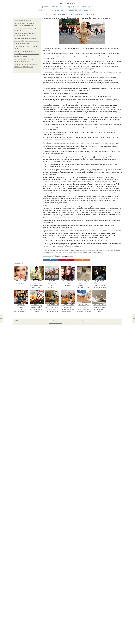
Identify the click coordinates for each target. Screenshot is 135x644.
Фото (92, 10)
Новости (50, 10)
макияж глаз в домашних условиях (92, 250)
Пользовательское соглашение (60, 321)
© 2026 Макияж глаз (19, 321)
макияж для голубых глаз (65, 253)
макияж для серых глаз (97, 253)
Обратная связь (86, 321)
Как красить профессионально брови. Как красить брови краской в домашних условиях (27, 54)
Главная (41, 10)
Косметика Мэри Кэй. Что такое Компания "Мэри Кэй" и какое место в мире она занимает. (27, 41)
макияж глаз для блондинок (52, 253)
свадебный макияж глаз (106, 250)
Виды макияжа (61, 10)
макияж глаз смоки (87, 253)
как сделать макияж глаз (77, 250)
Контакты (51, 321)
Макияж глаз (67, 4)
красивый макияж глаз (53, 250)
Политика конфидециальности (55, 323)
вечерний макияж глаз (76, 253)
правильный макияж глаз (65, 250)
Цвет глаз (73, 10)
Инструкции (83, 10)
